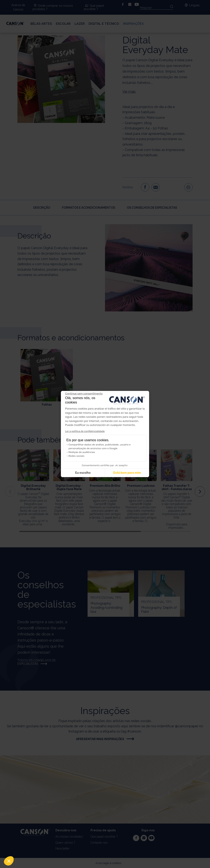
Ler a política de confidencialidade (85, 431)
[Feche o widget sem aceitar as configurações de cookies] (84, 394)
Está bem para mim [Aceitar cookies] (127, 473)
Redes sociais (76, 456)
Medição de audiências (82, 452)
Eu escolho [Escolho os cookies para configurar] (83, 473)
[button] (9, 861)
